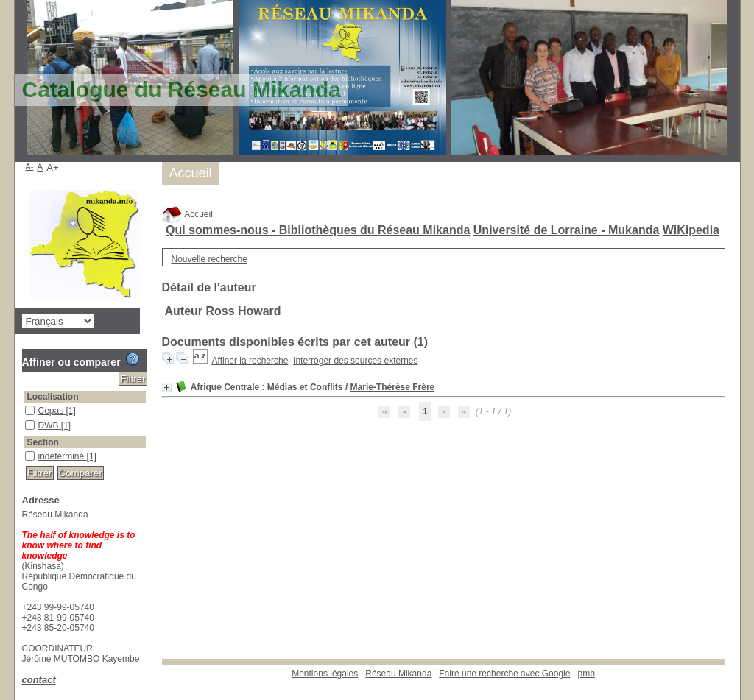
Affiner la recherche (250, 361)
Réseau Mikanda (398, 674)
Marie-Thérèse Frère (393, 387)
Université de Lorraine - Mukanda (567, 230)
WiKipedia (691, 230)
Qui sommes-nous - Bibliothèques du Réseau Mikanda (318, 230)
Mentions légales (325, 674)
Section (43, 442)
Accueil (187, 214)
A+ (53, 167)
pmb (586, 674)
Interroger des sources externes (355, 361)
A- (30, 166)
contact (39, 680)
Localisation (53, 397)
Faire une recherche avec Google (504, 674)
